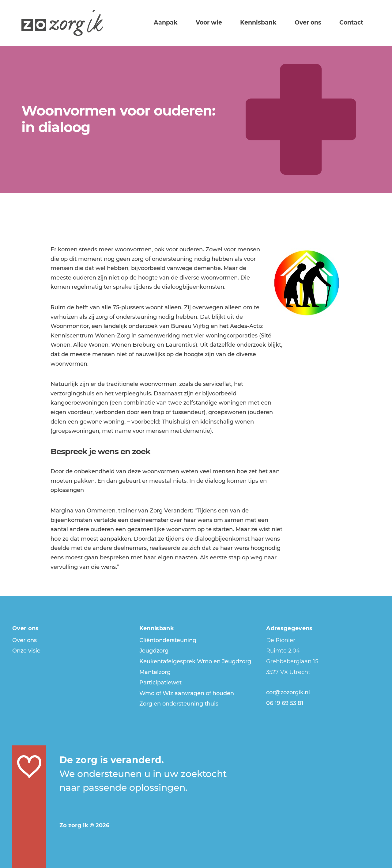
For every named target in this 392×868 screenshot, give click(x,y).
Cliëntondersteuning (168, 640)
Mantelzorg (155, 672)
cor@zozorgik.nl (288, 692)
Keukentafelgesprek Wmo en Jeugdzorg (195, 661)
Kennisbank (270, 22)
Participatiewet (160, 683)
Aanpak (186, 22)
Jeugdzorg (154, 651)
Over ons (315, 22)
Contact (353, 22)
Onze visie (26, 651)
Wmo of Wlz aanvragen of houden (187, 693)
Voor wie (225, 22)
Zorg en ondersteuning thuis (179, 704)
